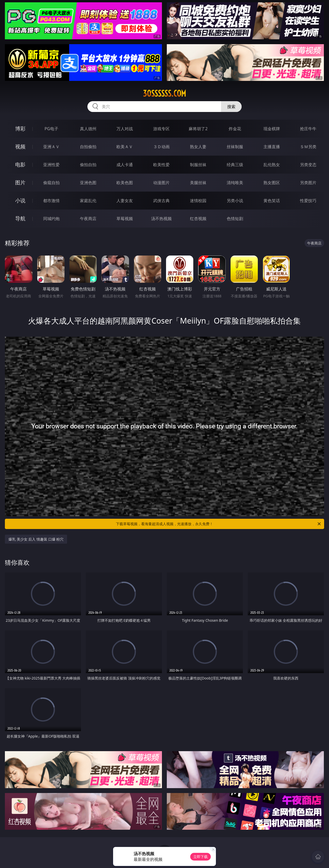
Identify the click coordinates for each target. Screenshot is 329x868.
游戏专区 (161, 129)
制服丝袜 (198, 165)
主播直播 (272, 147)
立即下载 (200, 857)
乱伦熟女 (272, 165)
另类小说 (235, 201)
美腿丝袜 (198, 183)
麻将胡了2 (198, 129)
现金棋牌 (272, 129)
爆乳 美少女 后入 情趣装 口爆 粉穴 (36, 539)
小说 (20, 200)
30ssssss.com (164, 93)
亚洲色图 (88, 183)
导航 (20, 218)
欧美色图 (125, 183)
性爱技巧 (308, 201)
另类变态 (308, 165)
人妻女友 (125, 201)
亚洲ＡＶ (51, 147)
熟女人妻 (198, 147)
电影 (20, 164)
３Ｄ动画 (161, 147)
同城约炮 (51, 219)
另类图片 (308, 183)
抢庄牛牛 (308, 129)
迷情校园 (198, 201)
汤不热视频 (161, 219)
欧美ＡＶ (125, 147)
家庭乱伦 (88, 201)
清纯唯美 (235, 183)
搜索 (231, 107)
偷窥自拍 (51, 183)
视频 (20, 147)
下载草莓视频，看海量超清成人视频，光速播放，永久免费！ (219, 524)
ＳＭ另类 (308, 147)
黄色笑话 (272, 201)
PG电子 (51, 129)
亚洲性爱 (51, 165)
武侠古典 (161, 201)
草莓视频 (125, 219)
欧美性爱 (161, 165)
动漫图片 (161, 183)
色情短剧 (235, 219)
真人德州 (88, 129)
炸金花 (235, 129)
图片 (20, 182)
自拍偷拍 (88, 147)
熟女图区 (272, 183)
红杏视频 (198, 219)
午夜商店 (88, 219)
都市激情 (51, 201)
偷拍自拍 (88, 165)
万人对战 (125, 129)
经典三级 (235, 165)
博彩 (20, 129)
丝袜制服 (235, 147)
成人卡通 (125, 165)
